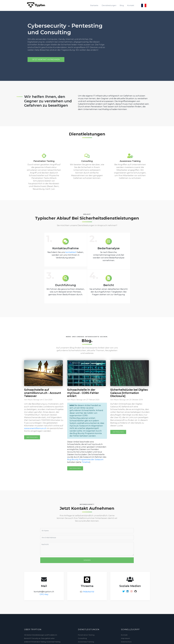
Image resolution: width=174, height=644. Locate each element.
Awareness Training (86, 642)
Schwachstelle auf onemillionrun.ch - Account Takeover (43, 393)
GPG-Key (44, 594)
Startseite (94, 5)
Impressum (126, 638)
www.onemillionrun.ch (35, 428)
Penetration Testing (86, 635)
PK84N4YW (89, 592)
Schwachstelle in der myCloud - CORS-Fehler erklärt (83, 393)
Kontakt (131, 5)
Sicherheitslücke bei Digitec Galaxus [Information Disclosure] (129, 393)
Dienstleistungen (109, 5)
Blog (122, 5)
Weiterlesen (32, 437)
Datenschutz (126, 642)
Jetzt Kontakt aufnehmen (46, 59)
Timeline (86, 462)
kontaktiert (71, 252)
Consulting (82, 638)
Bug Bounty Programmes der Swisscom (85, 460)
